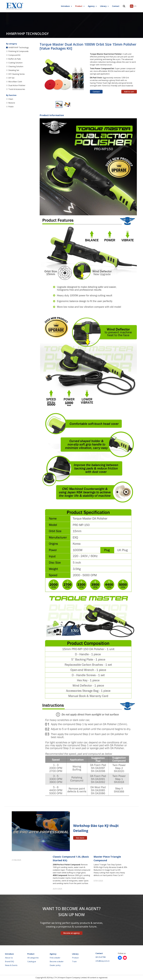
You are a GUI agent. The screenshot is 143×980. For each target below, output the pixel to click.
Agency (91, 6)
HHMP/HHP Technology (19, 48)
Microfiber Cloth (15, 82)
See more (80, 838)
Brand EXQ (9, 961)
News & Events (11, 965)
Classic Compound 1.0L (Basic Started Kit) (71, 858)
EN (132, 6)
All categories (33, 958)
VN (135, 6)
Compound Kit (14, 55)
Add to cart (129, 92)
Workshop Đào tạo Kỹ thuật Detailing (96, 828)
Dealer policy (55, 965)
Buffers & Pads (15, 59)
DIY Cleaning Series (17, 74)
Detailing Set (14, 70)
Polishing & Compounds (18, 51)
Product (79, 6)
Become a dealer (57, 961)
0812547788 (101, 957)
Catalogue (32, 961)
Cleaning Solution (16, 66)
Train (74, 961)
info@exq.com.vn (103, 961)
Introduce (65, 6)
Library (103, 6)
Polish (11, 107)
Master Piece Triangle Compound (107, 858)
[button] (85, 55)
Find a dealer (55, 958)
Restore (12, 103)
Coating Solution (15, 63)
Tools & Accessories (17, 89)
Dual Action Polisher (17, 85)
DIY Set (11, 78)
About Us (9, 958)
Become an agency (72, 933)
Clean (11, 99)
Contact (116, 6)
